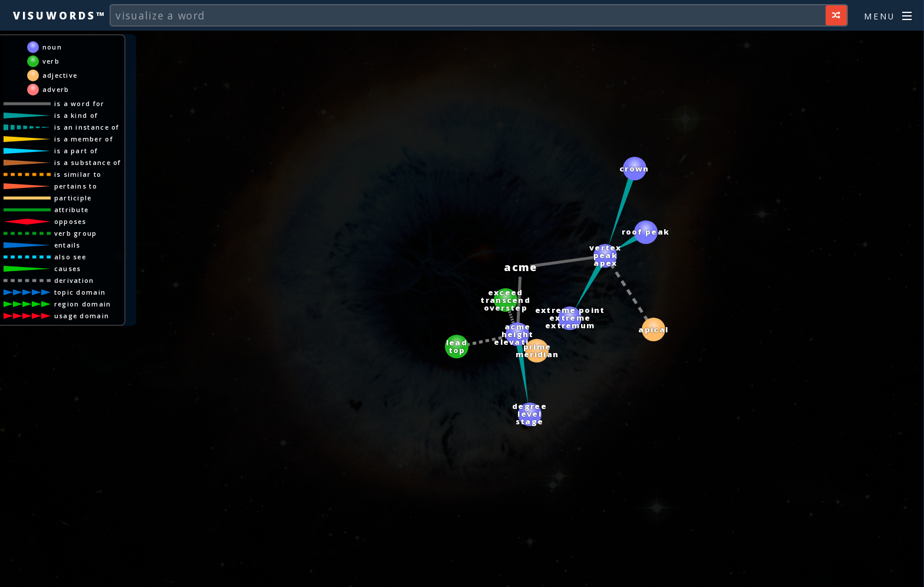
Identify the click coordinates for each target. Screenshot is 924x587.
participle (73, 198)
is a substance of (88, 162)
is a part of (76, 151)
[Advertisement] (462, 572)
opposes (70, 221)
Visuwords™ (60, 15)
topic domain (80, 292)
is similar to (78, 174)
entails (67, 245)
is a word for (80, 103)
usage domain (82, 316)
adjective (60, 75)
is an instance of (87, 127)
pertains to (76, 186)
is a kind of (76, 115)
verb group (76, 233)
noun (52, 47)
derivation (74, 280)
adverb (56, 89)
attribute (72, 210)
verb (51, 61)
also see (70, 257)
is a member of (84, 139)
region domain (83, 304)
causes (68, 268)
